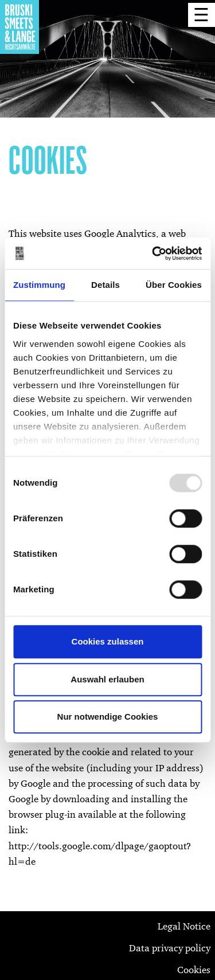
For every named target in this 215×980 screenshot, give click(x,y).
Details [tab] (105, 285)
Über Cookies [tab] (174, 285)
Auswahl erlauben (107, 679)
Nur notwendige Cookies (108, 717)
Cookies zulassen (108, 641)
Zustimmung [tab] (39, 285)
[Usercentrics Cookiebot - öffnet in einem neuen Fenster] (153, 253)
